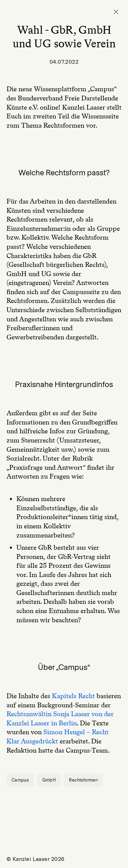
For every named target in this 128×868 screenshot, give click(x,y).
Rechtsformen (83, 780)
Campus (20, 780)
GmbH (49, 780)
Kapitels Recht (73, 696)
